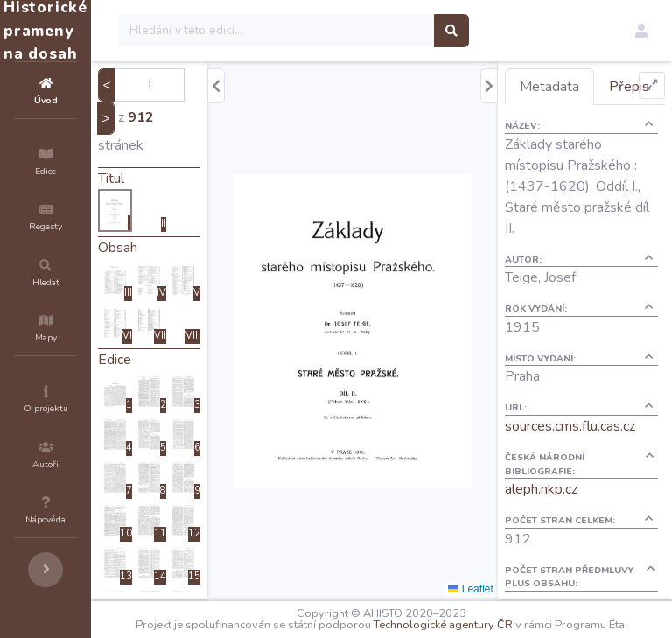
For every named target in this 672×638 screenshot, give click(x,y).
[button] (641, 31)
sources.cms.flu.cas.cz (602, 483)
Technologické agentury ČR (533, 622)
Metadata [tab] (581, 87)
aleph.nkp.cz (573, 546)
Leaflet (502, 589)
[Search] (382, 31)
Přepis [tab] (571, 123)
